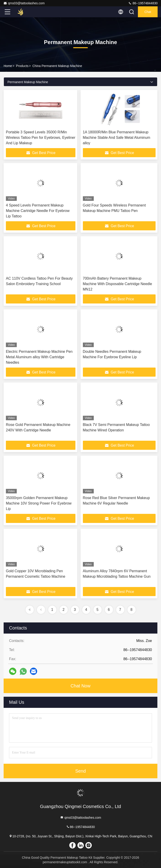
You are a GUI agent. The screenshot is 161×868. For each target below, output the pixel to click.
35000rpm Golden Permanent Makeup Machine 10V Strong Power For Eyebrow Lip (39, 503)
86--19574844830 (143, 3)
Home (8, 66)
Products (22, 66)
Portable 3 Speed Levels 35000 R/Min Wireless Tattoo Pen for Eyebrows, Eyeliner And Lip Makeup (41, 138)
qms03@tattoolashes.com (24, 3)
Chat (148, 12)
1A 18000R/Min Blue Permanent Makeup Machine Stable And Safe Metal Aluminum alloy (117, 138)
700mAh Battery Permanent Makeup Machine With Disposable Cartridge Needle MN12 (118, 284)
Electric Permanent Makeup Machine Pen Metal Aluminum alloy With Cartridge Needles (39, 357)
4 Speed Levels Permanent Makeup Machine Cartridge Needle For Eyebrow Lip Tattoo (38, 211)
